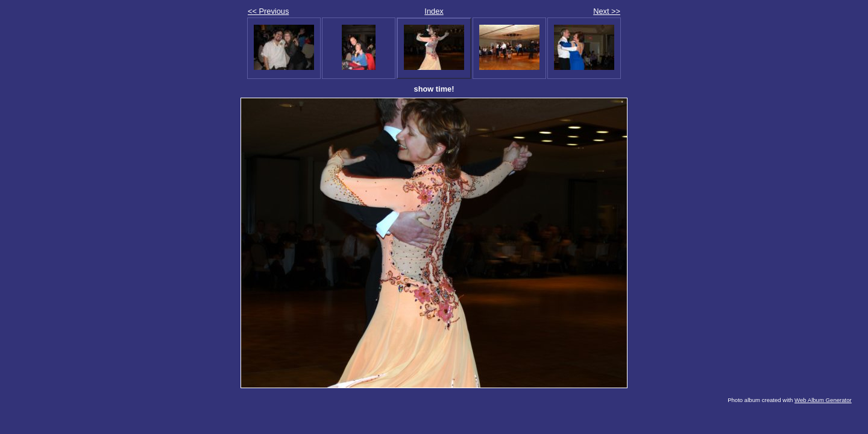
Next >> (607, 11)
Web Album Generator (823, 400)
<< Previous (268, 11)
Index (434, 11)
